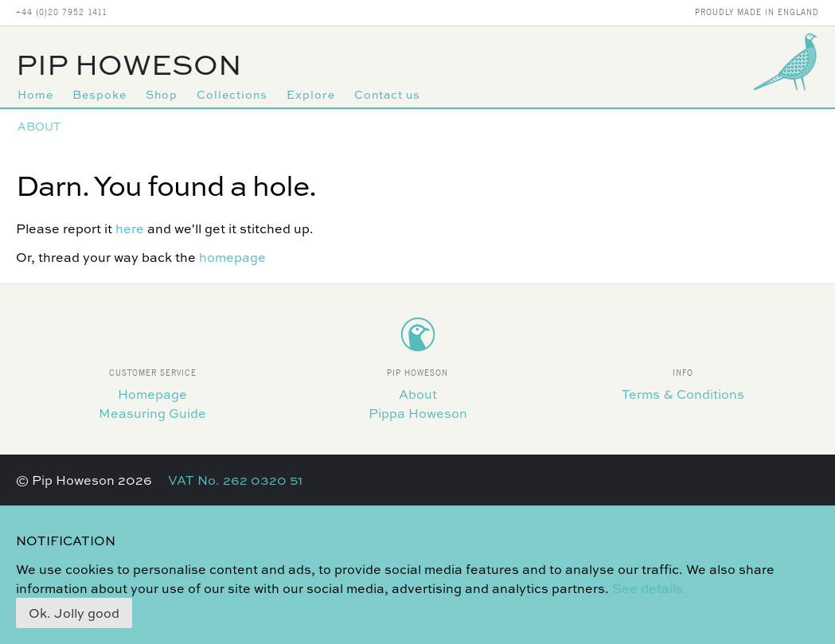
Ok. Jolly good (74, 613)
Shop (162, 94)
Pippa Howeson (418, 413)
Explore (311, 94)
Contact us (387, 94)
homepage (232, 257)
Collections (232, 94)
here (130, 228)
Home (35, 94)
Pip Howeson (129, 64)
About (39, 126)
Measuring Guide (152, 413)
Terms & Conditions (683, 394)
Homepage (152, 394)
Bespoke (99, 94)
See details (648, 588)
